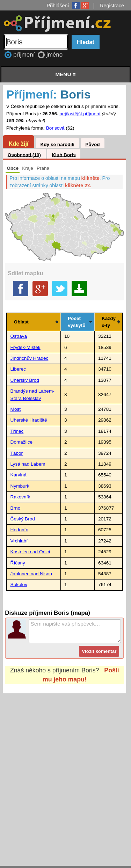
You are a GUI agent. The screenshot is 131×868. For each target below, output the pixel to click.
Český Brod (23, 519)
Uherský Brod (25, 380)
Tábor (17, 453)
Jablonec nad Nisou (31, 574)
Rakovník (20, 497)
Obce (13, 168)
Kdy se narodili (57, 144)
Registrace (112, 6)
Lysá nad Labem (28, 464)
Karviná (19, 475)
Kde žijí (18, 144)
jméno (54, 55)
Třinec (17, 431)
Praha (43, 168)
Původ (93, 144)
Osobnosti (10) (24, 155)
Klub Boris (64, 155)
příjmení (25, 55)
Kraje (28, 168)
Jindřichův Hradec (30, 358)
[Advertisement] (65, 773)
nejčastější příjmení (80, 114)
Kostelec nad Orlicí (30, 552)
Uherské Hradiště (29, 420)
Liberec (18, 369)
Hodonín (19, 530)
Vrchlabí (19, 541)
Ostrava (19, 336)
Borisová (55, 128)
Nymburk (20, 486)
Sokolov (19, 585)
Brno (16, 508)
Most (16, 409)
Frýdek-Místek (26, 347)
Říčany (18, 563)
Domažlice (21, 442)
